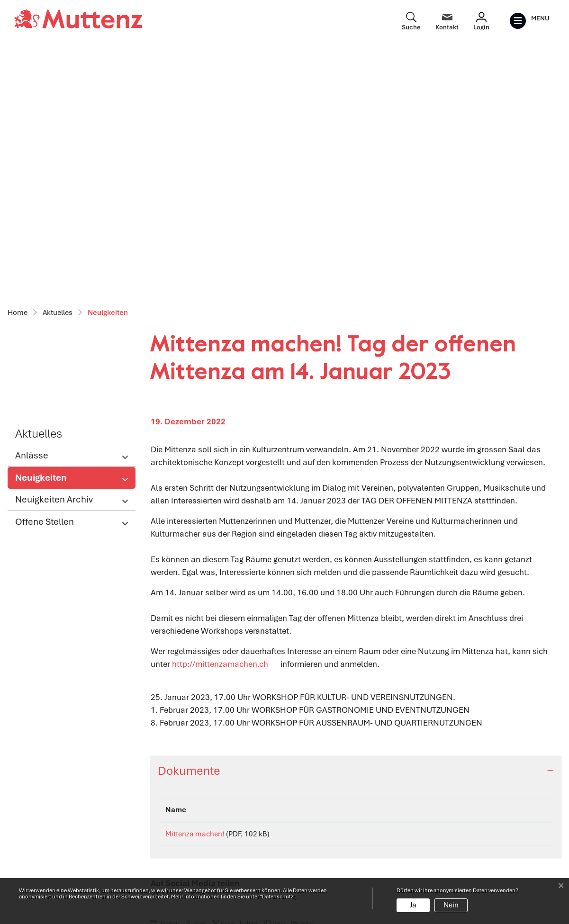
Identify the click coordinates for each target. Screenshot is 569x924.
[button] (166, 650)
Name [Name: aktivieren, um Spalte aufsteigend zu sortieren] (176, 562)
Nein (451, 905)
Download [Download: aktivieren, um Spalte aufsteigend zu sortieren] (458, 562)
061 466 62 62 (69, 846)
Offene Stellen (45, 274)
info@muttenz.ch (45, 859)
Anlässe (32, 208)
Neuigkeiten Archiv (54, 252)
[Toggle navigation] (529, 21)
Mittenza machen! (195, 586)
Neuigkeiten (46, 233)
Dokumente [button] (189, 523)
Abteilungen (175, 828)
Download (493, 588)
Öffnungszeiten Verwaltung (203, 808)
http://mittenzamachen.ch (225, 416)
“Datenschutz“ (277, 897)
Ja (413, 905)
